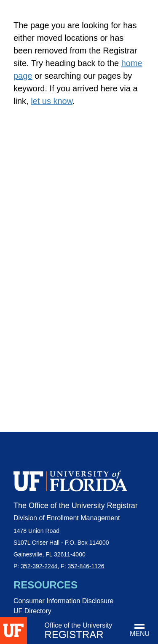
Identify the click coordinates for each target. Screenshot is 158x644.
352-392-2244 (39, 566)
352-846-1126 (86, 566)
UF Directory (32, 611)
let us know (52, 101)
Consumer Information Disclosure (63, 601)
